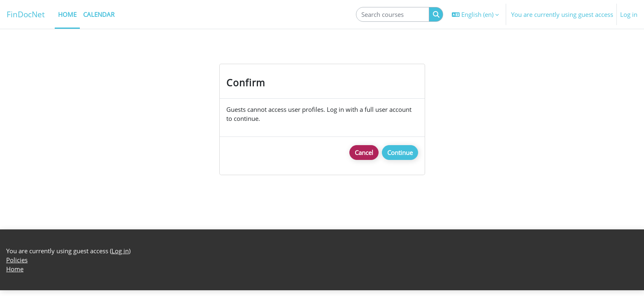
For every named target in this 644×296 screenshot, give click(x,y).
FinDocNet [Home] (26, 14)
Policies (17, 266)
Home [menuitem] (67, 14)
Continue (400, 153)
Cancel (364, 153)
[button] (475, 14)
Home (15, 275)
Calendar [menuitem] (99, 14)
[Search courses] (393, 15)
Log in (629, 14)
